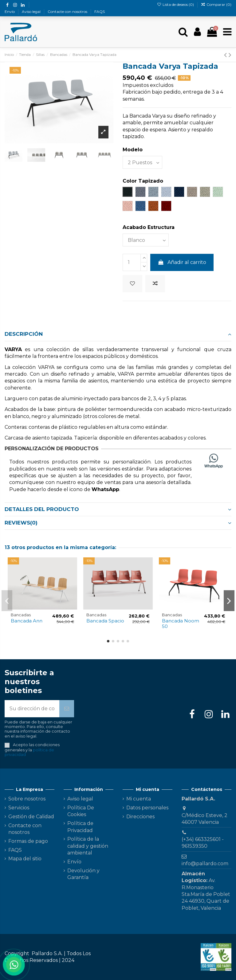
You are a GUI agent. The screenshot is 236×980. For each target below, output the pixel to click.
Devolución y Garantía (83, 874)
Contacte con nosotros (68, 12)
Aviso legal (32, 12)
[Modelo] (142, 162)
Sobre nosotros (27, 799)
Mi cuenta (139, 799)
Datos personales (147, 808)
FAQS (100, 12)
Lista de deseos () (176, 4)
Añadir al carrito (182, 262)
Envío (10, 12)
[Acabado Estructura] (146, 240)
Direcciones (140, 817)
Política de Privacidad (80, 827)
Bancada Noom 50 (181, 624)
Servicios (19, 808)
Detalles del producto (118, 509)
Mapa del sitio (25, 859)
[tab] (118, 335)
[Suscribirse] (67, 709)
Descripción (118, 334)
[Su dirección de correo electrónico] (32, 709)
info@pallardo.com (205, 864)
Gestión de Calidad (31, 817)
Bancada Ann (27, 621)
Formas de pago (28, 841)
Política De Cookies (81, 811)
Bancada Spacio (105, 621)
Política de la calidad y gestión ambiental (88, 846)
